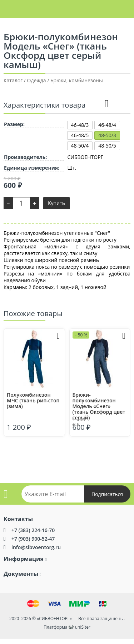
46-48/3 (80, 125)
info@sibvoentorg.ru (36, 547)
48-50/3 (107, 135)
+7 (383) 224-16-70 (33, 530)
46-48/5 (80, 135)
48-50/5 (107, 146)
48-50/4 (80, 146)
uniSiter (83, 627)
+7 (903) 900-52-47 (33, 539)
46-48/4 (107, 125)
